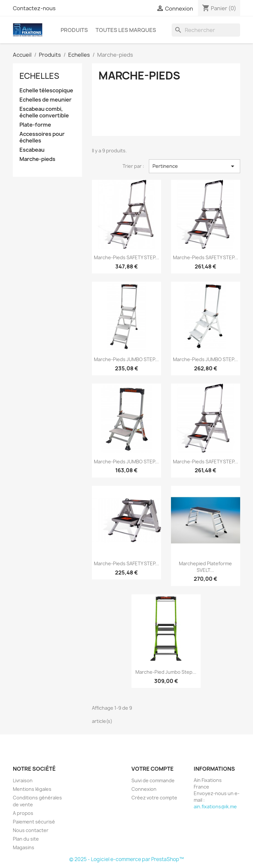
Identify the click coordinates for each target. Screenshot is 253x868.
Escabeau (32, 150)
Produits (74, 30)
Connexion (144, 789)
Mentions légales (32, 789)
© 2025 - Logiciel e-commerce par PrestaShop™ (126, 859)
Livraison (23, 780)
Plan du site (26, 839)
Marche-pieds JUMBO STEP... (126, 359)
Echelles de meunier (45, 100)
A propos (23, 813)
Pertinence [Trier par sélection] (195, 166)
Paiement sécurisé (34, 822)
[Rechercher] (206, 30)
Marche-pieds (37, 159)
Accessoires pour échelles (42, 137)
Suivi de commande (153, 780)
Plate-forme (35, 125)
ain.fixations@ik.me (215, 806)
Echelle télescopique (46, 91)
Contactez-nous (34, 8)
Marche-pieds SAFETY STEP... (126, 257)
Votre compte (153, 769)
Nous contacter (31, 830)
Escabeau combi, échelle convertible (44, 112)
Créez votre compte (154, 798)
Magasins (24, 847)
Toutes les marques (126, 30)
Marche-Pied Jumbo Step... (166, 672)
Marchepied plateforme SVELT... (205, 567)
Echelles (39, 76)
